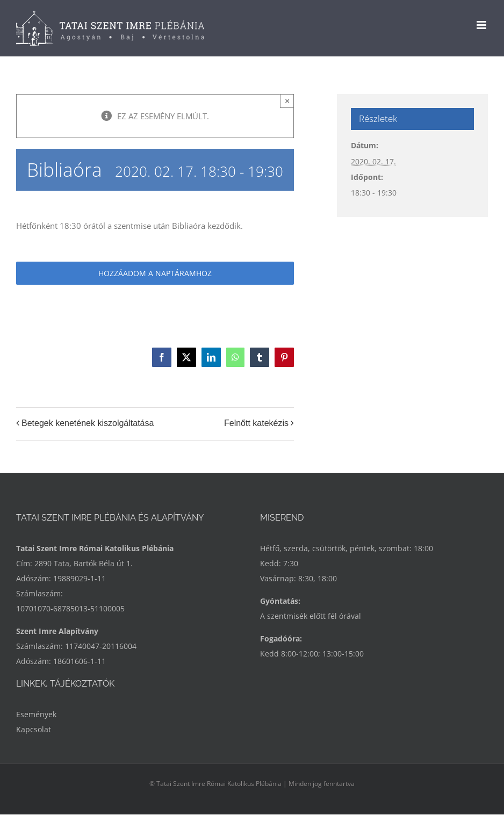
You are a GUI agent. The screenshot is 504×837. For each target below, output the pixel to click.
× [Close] (287, 101)
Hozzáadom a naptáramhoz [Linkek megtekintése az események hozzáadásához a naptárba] (155, 273)
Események (36, 714)
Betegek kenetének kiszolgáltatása (88, 423)
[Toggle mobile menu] (482, 25)
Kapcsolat (34, 729)
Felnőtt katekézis (256, 423)
